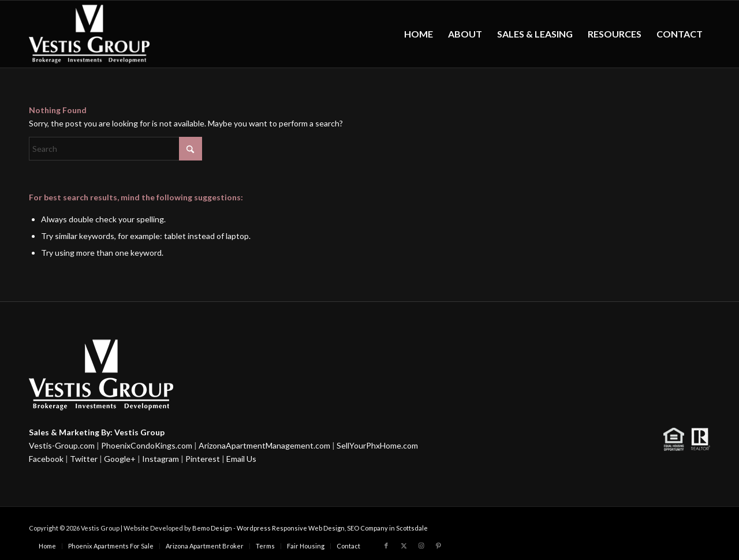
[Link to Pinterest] (438, 546)
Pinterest (203, 459)
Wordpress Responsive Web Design (291, 528)
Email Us (241, 459)
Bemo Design (212, 528)
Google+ (120, 459)
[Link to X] (404, 546)
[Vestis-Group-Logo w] (89, 34)
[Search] (115, 149)
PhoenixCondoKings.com (147, 445)
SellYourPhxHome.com (377, 445)
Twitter (84, 459)
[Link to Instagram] (421, 546)
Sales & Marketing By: (71, 432)
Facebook (46, 459)
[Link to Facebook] (386, 546)
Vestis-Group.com (62, 445)
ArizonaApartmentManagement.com (264, 445)
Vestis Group (139, 432)
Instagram (161, 459)
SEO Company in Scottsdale (387, 528)
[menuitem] (419, 34)
